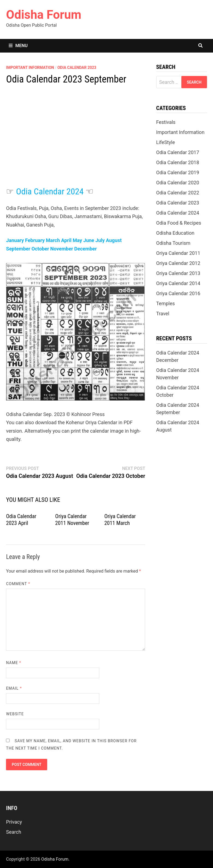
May (77, 240)
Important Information (30, 68)
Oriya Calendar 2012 (178, 263)
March (53, 240)
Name (13, 663)
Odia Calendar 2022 (178, 193)
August (114, 240)
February (35, 240)
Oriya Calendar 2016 (178, 293)
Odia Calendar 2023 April (21, 520)
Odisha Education (175, 233)
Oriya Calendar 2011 (178, 253)
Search (13, 832)
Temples (166, 303)
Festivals (166, 122)
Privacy (14, 822)
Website (15, 714)
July (100, 240)
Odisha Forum (44, 15)
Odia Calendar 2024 (50, 191)
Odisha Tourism (173, 243)
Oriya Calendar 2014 (178, 283)
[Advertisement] (76, 141)
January (15, 240)
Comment (18, 584)
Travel (163, 314)
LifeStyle (166, 142)
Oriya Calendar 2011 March (120, 520)
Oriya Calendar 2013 (178, 273)
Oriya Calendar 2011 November (72, 520)
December (85, 249)
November (61, 249)
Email (14, 688)
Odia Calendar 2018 (178, 162)
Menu (18, 46)
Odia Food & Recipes (179, 223)
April (66, 240)
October (40, 249)
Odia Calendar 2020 (178, 183)
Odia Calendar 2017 (178, 152)
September (18, 249)
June (89, 240)
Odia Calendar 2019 (178, 172)
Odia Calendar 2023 (77, 68)
